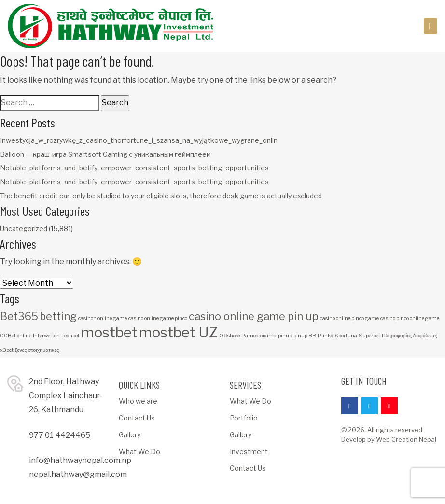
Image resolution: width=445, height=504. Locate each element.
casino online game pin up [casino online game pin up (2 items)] (254, 316)
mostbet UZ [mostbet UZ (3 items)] (178, 332)
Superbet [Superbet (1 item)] (369, 336)
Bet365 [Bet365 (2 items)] (19, 316)
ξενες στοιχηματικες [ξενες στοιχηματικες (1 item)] (37, 350)
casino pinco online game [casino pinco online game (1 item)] (410, 318)
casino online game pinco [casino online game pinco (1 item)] (158, 318)
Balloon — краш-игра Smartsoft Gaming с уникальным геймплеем (105, 154)
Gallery (130, 435)
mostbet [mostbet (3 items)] (109, 332)
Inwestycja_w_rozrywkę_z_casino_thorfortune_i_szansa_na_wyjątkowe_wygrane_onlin (139, 140)
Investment (249, 452)
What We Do (139, 452)
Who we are (138, 401)
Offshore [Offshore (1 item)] (229, 336)
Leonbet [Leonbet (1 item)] (70, 336)
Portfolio (244, 418)
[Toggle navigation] (431, 26)
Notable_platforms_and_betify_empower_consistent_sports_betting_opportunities (134, 168)
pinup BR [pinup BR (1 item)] (305, 336)
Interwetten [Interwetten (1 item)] (46, 336)
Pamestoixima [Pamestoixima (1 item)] (259, 336)
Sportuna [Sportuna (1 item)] (346, 336)
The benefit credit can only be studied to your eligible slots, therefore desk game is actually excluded (161, 196)
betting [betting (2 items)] (58, 316)
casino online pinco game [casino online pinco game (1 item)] (349, 318)
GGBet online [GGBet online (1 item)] (16, 336)
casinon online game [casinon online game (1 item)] (103, 318)
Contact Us (137, 418)
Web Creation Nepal (406, 439)
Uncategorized (24, 229)
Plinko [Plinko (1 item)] (325, 336)
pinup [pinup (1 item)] (285, 336)
